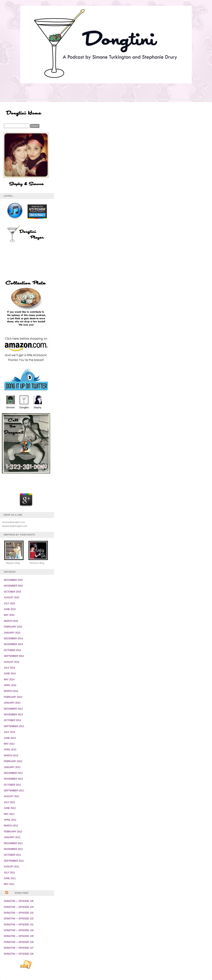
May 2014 (9, 680)
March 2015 (11, 621)
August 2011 (12, 867)
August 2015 (12, 598)
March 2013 (11, 756)
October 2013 (12, 720)
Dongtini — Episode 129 (19, 936)
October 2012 (12, 785)
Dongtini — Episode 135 (19, 901)
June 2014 (10, 674)
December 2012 (13, 773)
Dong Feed (21, 893)
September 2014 (14, 656)
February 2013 (13, 761)
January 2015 (12, 633)
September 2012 (14, 791)
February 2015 (13, 627)
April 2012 (10, 820)
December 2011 (13, 843)
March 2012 (11, 826)
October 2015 (12, 592)
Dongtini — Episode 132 (19, 919)
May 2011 (9, 884)
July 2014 (9, 668)
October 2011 (12, 855)
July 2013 (9, 732)
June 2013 (10, 738)
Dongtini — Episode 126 (19, 954)
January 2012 (12, 837)
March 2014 (11, 691)
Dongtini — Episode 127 (19, 948)
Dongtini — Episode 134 (19, 907)
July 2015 (9, 603)
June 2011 (10, 878)
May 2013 (9, 744)
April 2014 (10, 685)
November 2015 (13, 586)
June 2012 (10, 808)
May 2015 (9, 615)
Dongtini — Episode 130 (19, 930)
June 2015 (10, 609)
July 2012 (9, 802)
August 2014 (12, 662)
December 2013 (13, 709)
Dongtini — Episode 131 (19, 925)
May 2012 (9, 814)
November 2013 (13, 715)
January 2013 (12, 767)
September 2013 (14, 726)
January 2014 (12, 703)
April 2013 (10, 750)
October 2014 (12, 650)
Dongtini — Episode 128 (19, 942)
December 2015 (13, 580)
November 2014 (13, 644)
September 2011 (14, 861)
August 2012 (12, 796)
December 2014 (13, 639)
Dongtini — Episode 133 (19, 913)
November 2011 (13, 849)
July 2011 (9, 873)
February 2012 (13, 832)
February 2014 (13, 697)
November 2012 (13, 779)
